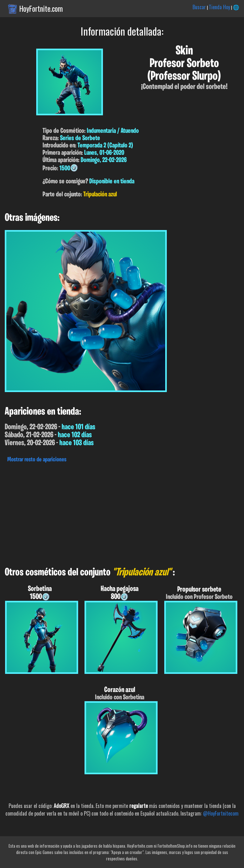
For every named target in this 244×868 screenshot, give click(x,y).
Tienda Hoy (219, 7)
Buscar (199, 7)
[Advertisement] (122, 513)
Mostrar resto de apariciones (37, 460)
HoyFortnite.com (41, 9)
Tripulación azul (100, 195)
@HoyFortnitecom (221, 813)
